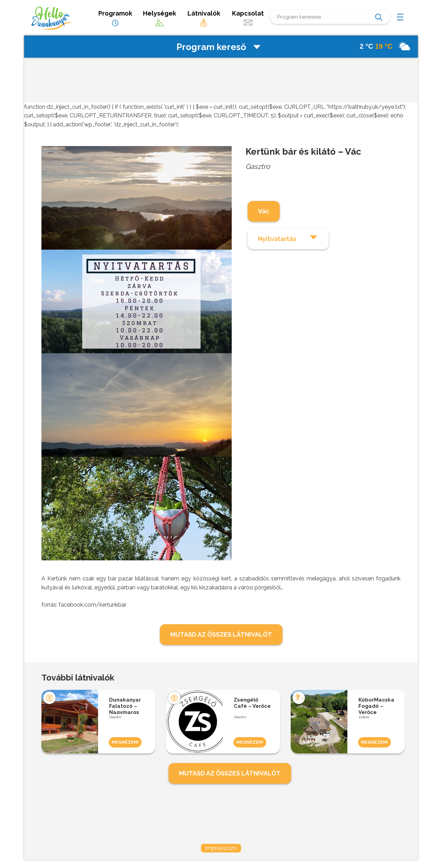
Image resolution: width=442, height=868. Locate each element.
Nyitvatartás (288, 238)
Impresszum (221, 848)
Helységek (160, 18)
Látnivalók (204, 18)
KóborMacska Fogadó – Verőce (376, 705)
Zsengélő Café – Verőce (252, 703)
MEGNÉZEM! (125, 742)
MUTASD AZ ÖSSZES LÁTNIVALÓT (221, 634)
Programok (115, 18)
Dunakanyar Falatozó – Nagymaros (125, 705)
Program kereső (219, 47)
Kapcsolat (248, 18)
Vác (264, 211)
